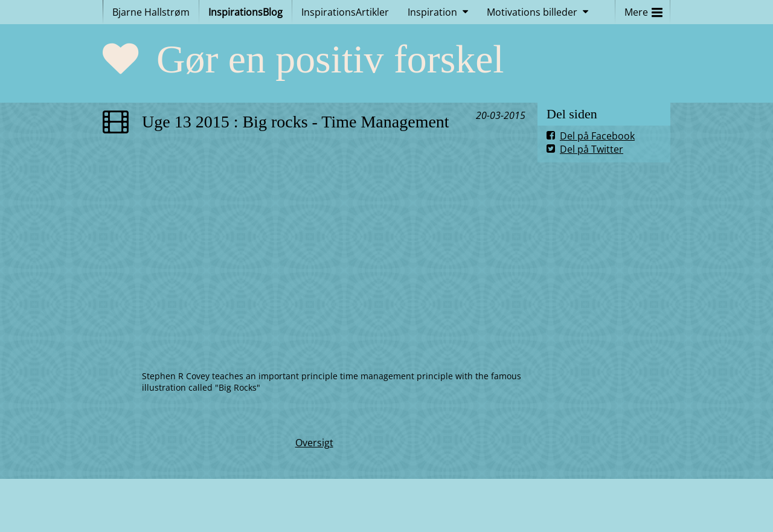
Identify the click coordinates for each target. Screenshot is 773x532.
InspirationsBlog (245, 12)
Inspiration (432, 12)
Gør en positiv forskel (330, 59)
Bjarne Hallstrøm (151, 12)
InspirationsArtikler (345, 12)
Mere (643, 9)
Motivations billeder (532, 12)
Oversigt (314, 443)
